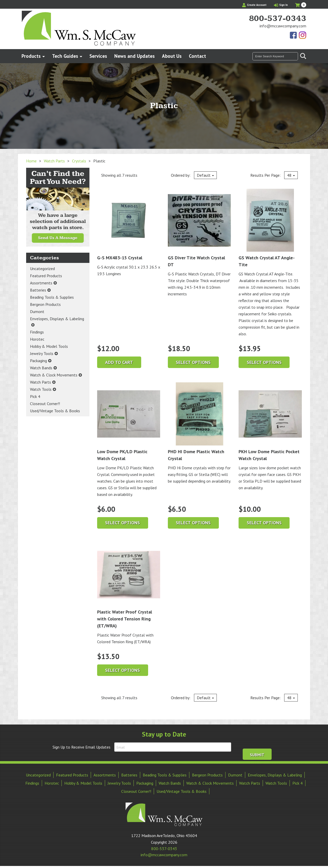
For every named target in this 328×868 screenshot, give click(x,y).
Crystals (79, 161)
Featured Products (46, 276)
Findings (37, 332)
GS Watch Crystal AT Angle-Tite (270, 228)
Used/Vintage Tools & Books (55, 411)
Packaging (38, 361)
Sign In (281, 5)
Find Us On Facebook (294, 36)
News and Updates (135, 56)
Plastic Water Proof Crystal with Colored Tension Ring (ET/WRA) (129, 586)
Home (31, 161)
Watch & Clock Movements (54, 375)
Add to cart (119, 362)
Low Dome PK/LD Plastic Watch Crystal (129, 422)
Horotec (37, 339)
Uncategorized (42, 269)
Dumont (37, 311)
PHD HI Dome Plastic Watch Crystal (199, 422)
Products (31, 56)
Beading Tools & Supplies (52, 297)
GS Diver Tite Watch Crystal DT (199, 228)
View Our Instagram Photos (302, 36)
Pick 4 (35, 396)
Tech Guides (65, 56)
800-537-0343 (278, 19)
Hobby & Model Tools (49, 346)
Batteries (38, 290)
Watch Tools (41, 389)
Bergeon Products (45, 304)
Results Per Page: (274, 175)
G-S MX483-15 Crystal (129, 225)
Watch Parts (54, 161)
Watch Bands (41, 368)
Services (98, 56)
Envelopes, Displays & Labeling (57, 319)
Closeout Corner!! (45, 404)
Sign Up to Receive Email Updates (81, 747)
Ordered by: (194, 175)
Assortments (41, 283)
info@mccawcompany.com (283, 26)
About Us (172, 56)
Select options (193, 362)
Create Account (254, 5)
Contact (197, 56)
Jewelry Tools (42, 353)
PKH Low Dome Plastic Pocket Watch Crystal (270, 422)
